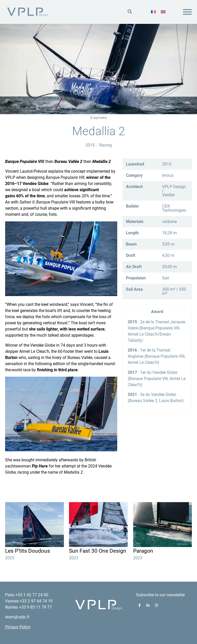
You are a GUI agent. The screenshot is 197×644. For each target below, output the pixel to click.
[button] (130, 12)
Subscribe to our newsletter (160, 595)
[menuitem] (153, 12)
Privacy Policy (18, 627)
